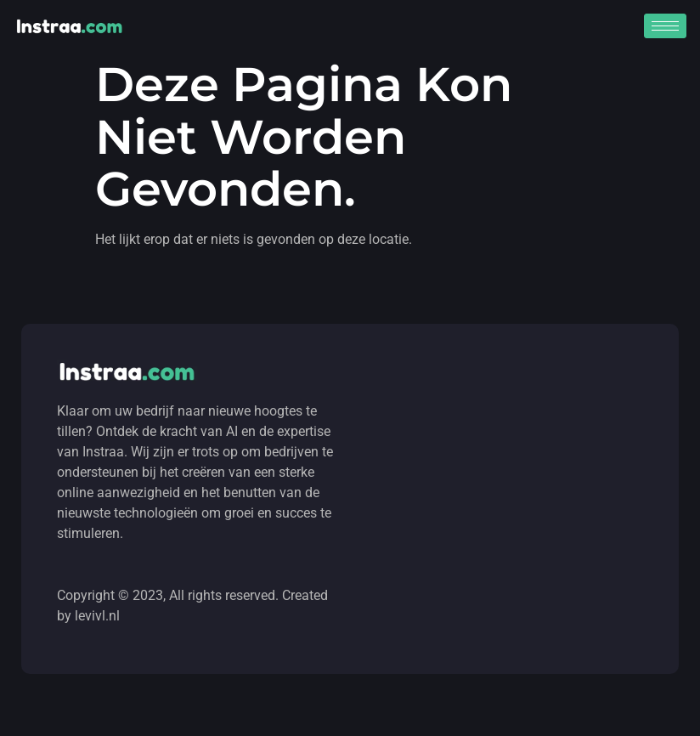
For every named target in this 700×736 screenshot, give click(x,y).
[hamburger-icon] (665, 26)
